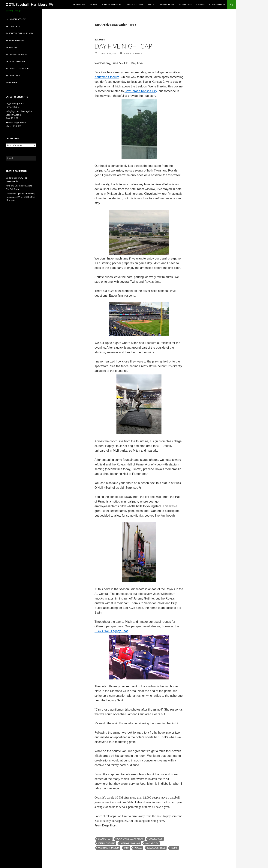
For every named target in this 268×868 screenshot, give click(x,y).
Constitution (217, 4)
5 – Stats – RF (12, 47)
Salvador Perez (156, 848)
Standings (11, 82)
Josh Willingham (130, 843)
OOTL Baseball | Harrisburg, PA (29, 4)
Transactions (166, 4)
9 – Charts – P (13, 75)
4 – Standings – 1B (15, 40)
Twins (174, 848)
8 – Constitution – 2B (17, 68)
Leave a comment (133, 53)
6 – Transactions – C (17, 54)
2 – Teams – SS (13, 26)
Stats (151, 4)
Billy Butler (104, 839)
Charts (200, 4)
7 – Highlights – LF (15, 61)
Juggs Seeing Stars (15, 103)
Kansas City (152, 843)
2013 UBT (100, 40)
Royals (138, 848)
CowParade (155, 839)
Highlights (185, 4)
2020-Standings (135, 4)
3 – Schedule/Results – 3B (19, 33)
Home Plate (79, 4)
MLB (126, 848)
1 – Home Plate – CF (16, 19)
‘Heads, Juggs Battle (16, 123)
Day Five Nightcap (123, 46)
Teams (93, 4)
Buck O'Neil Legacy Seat (130, 839)
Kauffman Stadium (108, 848)
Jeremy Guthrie (106, 843)
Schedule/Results (111, 4)
